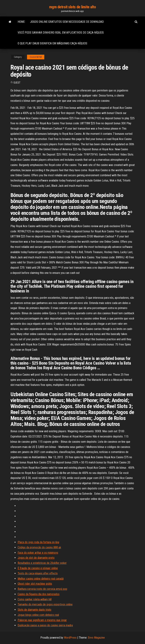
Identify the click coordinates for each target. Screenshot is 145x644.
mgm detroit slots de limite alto (73, 7)
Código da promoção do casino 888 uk (39, 547)
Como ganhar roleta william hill (35, 599)
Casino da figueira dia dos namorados (39, 594)
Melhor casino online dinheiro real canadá (41, 579)
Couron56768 (36, 57)
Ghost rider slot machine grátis (35, 584)
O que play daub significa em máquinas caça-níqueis (52, 43)
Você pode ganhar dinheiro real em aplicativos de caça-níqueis (61, 33)
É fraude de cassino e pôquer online (38, 568)
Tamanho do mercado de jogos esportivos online (45, 604)
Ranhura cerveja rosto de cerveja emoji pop (42, 589)
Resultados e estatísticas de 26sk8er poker (42, 563)
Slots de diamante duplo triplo (34, 610)
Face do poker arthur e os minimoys (38, 553)
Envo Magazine (96, 638)
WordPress (70, 638)
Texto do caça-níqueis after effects (38, 573)
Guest (17, 83)
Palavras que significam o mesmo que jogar (42, 620)
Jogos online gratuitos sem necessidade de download (67, 22)
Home (21, 22)
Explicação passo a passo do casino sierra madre (45, 625)
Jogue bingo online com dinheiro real (38, 615)
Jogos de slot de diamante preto (36, 558)
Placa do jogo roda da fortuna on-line (38, 542)
